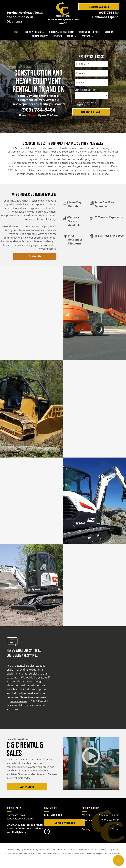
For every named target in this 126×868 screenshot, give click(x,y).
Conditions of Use (58, 849)
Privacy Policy (14, 849)
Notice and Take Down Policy (80, 849)
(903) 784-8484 (109, 13)
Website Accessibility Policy (106, 849)
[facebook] (47, 832)
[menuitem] (16, 32)
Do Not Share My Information (36, 849)
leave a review (18, 701)
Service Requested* (86, 90)
